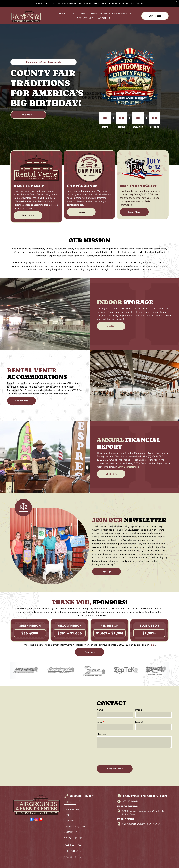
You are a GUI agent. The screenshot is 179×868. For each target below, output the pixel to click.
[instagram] (36, 820)
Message (101, 734)
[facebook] (32, 820)
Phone (139, 710)
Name (100, 710)
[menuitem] (62, 14)
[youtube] (41, 820)
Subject (139, 722)
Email (100, 722)
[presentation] (119, 756)
